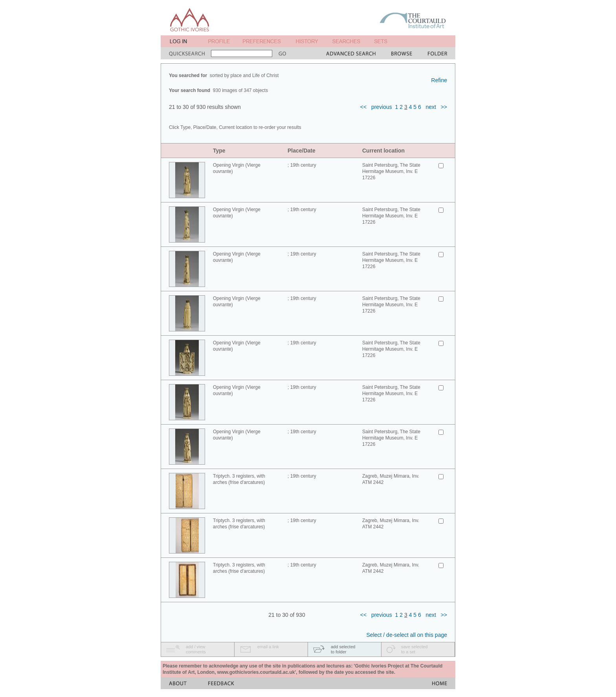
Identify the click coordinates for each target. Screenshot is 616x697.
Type (219, 151)
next (431, 107)
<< (363, 107)
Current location (383, 151)
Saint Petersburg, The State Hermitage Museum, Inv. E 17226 (391, 171)
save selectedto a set (414, 649)
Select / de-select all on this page (407, 635)
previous (382, 107)
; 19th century (302, 165)
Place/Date (302, 151)
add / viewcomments (196, 649)
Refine (439, 80)
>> (444, 107)
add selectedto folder (343, 649)
